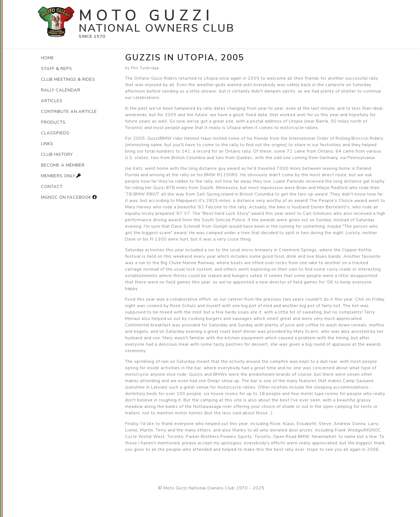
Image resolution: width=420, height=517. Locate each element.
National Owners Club (157, 28)
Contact (52, 187)
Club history (57, 154)
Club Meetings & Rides (68, 79)
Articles (52, 101)
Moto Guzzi (146, 15)
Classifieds (55, 133)
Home (48, 58)
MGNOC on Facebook (70, 197)
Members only (62, 176)
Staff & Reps (57, 69)
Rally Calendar (61, 90)
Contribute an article (69, 112)
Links (47, 144)
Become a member (63, 165)
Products (53, 122)
